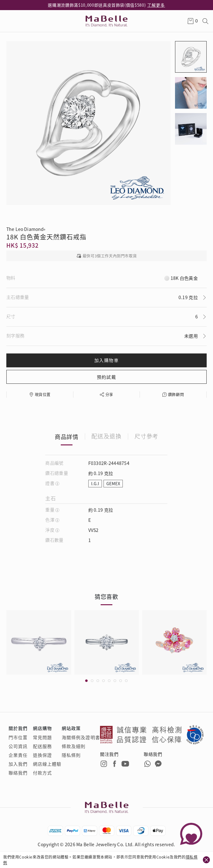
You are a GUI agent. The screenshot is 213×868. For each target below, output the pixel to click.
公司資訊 (18, 746)
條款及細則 (74, 746)
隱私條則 (71, 755)
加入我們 (18, 764)
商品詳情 (67, 437)
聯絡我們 (18, 773)
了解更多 (156, 5)
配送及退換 (106, 437)
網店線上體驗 (47, 764)
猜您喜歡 (107, 596)
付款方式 (42, 773)
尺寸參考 (147, 437)
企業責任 (18, 755)
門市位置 (18, 737)
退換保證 (42, 755)
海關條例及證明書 (81, 737)
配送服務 (42, 746)
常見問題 (42, 737)
